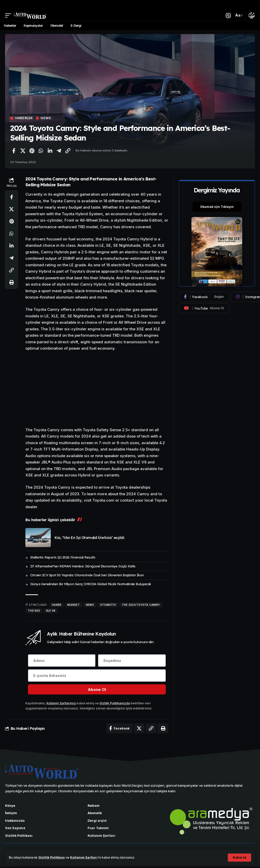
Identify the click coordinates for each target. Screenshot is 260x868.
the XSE (34, 611)
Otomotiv (108, 605)
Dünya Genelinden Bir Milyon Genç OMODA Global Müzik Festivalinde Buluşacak (91, 584)
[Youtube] (204, 308)
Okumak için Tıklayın (217, 207)
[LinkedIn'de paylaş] (50, 151)
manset (74, 605)
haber (56, 605)
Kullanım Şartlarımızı (61, 704)
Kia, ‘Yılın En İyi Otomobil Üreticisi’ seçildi (89, 538)
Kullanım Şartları (84, 857)
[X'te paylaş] (23, 151)
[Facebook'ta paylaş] (14, 151)
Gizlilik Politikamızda (115, 704)
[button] (239, 858)
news (90, 605)
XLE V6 (51, 611)
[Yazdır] (11, 283)
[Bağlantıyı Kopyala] (68, 151)
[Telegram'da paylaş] (59, 151)
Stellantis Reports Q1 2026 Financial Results (63, 557)
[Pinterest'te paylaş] (32, 151)
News (47, 118)
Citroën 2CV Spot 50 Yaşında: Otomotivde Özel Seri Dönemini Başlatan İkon (87, 575)
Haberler (24, 118)
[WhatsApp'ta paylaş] (41, 151)
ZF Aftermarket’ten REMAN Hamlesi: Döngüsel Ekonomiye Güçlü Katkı (83, 566)
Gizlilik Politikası (52, 857)
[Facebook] (204, 297)
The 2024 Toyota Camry (141, 605)
